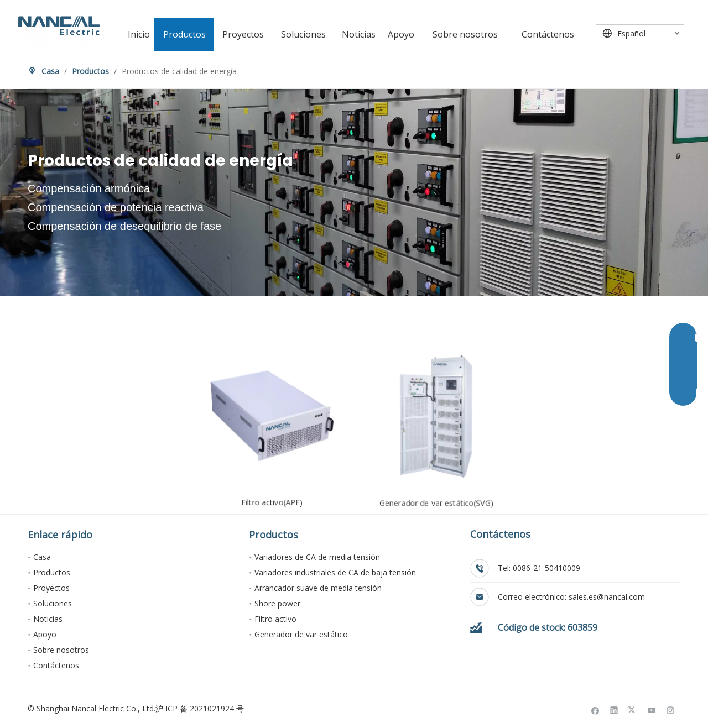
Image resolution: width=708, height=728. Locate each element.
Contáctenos (56, 665)
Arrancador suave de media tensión (318, 588)
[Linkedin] (614, 710)
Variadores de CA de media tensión (317, 557)
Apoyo (45, 634)
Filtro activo (275, 619)
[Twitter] (633, 710)
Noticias (48, 619)
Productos (52, 572)
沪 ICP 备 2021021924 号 (200, 708)
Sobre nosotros (61, 650)
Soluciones (53, 603)
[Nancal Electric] (59, 26)
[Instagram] (671, 710)
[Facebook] (595, 710)
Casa (42, 557)
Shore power (277, 603)
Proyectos (51, 588)
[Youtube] (652, 710)
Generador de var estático (301, 634)
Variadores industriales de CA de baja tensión (335, 572)
